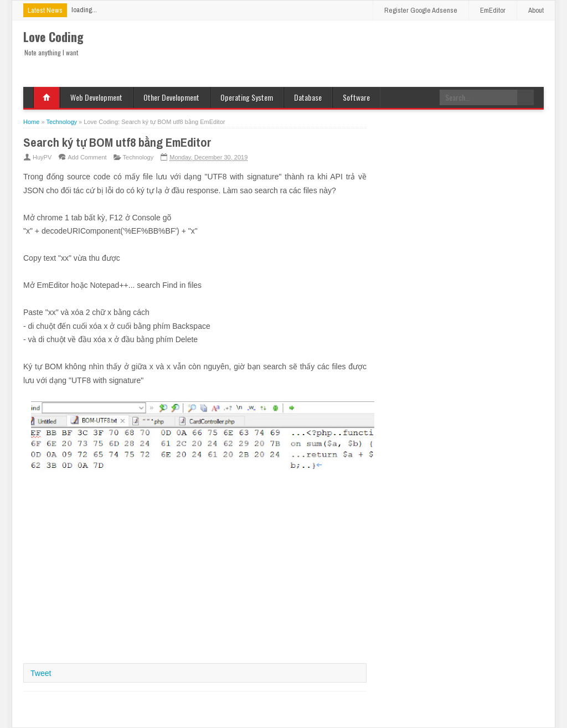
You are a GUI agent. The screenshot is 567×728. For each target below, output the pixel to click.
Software (356, 97)
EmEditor (493, 10)
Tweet (41, 673)
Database (308, 97)
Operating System (247, 97)
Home (47, 97)
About (536, 10)
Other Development (171, 97)
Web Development (96, 97)
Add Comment (87, 157)
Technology (138, 157)
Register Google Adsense (421, 10)
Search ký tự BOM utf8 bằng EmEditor (117, 142)
